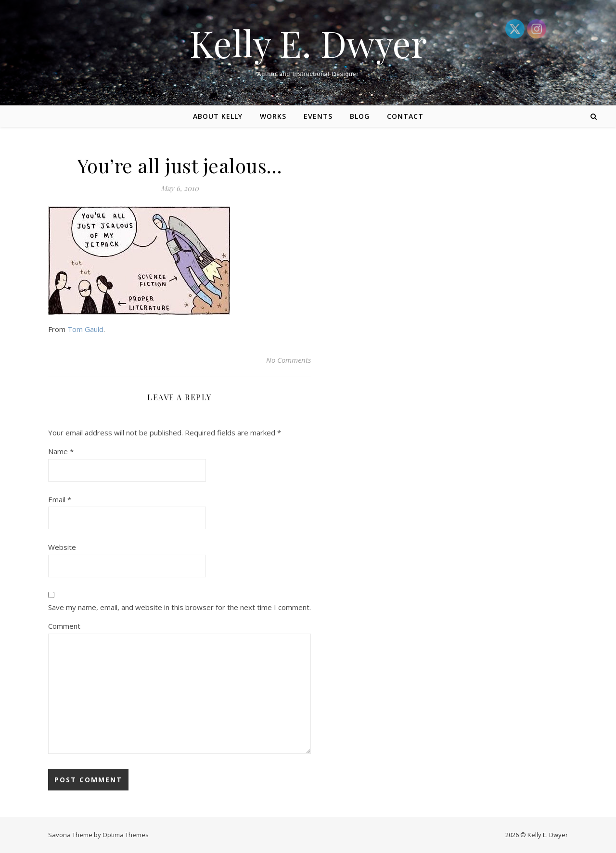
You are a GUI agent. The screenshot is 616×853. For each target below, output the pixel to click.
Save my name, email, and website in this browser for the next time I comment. (180, 607)
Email (60, 499)
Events (318, 116)
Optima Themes (126, 835)
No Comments (289, 360)
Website (62, 547)
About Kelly (218, 116)
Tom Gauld (85, 329)
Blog (360, 116)
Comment (64, 626)
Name (61, 451)
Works (273, 116)
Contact (405, 116)
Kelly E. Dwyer (308, 43)
